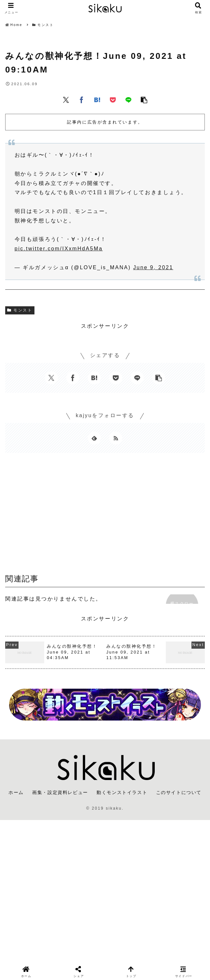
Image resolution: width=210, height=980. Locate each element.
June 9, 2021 (153, 267)
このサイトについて (179, 792)
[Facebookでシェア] (82, 99)
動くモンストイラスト (122, 792)
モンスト (20, 310)
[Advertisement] (105, 515)
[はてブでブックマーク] (97, 99)
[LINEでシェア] (128, 99)
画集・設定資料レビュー (60, 792)
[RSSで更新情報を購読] (116, 438)
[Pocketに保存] (113, 99)
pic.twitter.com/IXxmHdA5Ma (59, 249)
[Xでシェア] (66, 99)
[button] (144, 99)
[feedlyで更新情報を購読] (94, 438)
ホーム (16, 792)
